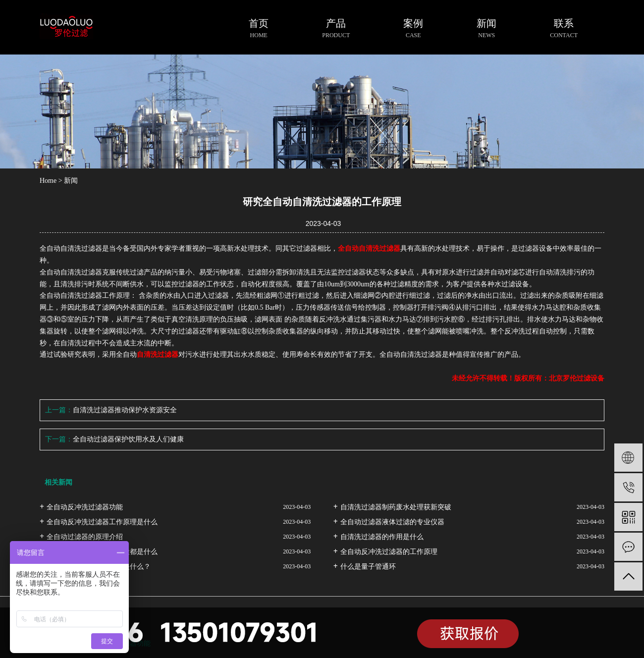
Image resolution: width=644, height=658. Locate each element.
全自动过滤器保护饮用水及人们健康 (128, 439)
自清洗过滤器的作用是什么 (382, 537)
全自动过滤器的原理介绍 (85, 537)
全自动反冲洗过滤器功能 (85, 507)
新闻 (71, 181)
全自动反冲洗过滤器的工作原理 (389, 552)
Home (48, 181)
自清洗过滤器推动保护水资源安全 (125, 410)
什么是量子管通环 (368, 567)
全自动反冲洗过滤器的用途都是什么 (102, 552)
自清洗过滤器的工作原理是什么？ (99, 567)
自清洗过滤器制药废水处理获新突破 (396, 507)
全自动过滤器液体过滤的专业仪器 (392, 522)
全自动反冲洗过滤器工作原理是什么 (102, 522)
